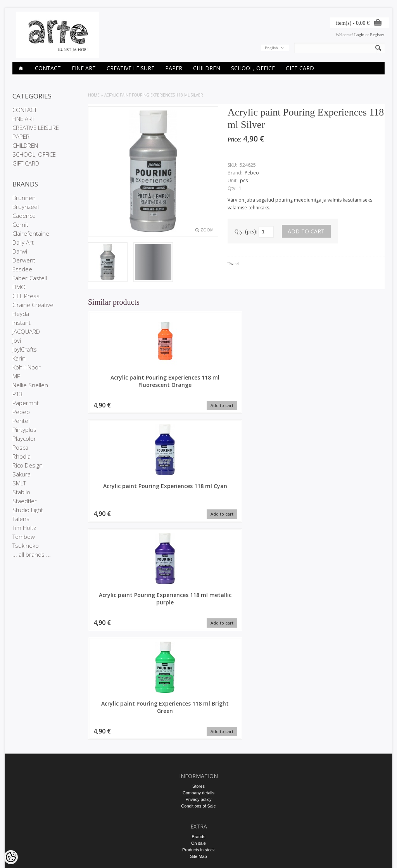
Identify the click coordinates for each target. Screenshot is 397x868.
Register (377, 35)
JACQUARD (26, 331)
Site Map (198, 694)
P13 (18, 394)
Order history (198, 731)
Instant (22, 323)
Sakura (22, 474)
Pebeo (21, 412)
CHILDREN (207, 68)
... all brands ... (32, 554)
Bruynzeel (26, 207)
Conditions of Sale (198, 644)
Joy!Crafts (25, 349)
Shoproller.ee (372, 855)
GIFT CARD (300, 68)
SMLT (19, 483)
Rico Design (28, 465)
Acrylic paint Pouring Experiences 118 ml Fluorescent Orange (123, 385)
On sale (198, 681)
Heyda (21, 314)
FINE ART (84, 68)
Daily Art (23, 242)
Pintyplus (24, 430)
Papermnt (26, 403)
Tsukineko (26, 545)
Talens (21, 519)
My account (198, 725)
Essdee (22, 269)
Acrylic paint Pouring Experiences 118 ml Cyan (198, 385)
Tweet (233, 264)
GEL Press (26, 296)
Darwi (20, 251)
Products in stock (198, 687)
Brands (199, 674)
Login (359, 35)
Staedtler (25, 501)
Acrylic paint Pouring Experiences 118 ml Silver (154, 95)
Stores (198, 624)
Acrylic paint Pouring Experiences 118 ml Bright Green (350, 385)
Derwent (24, 260)
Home (94, 95)
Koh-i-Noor (27, 367)
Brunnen (24, 198)
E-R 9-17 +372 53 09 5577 (198, 788)
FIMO (19, 287)
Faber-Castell (30, 278)
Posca (20, 447)
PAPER (174, 68)
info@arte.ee (198, 795)
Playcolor (24, 438)
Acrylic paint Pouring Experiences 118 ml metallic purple (274, 385)
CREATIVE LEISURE (130, 68)
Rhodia (22, 456)
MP (16, 376)
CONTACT (48, 68)
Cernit (20, 224)
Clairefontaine (31, 233)
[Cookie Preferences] (11, 857)
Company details (198, 630)
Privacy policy (198, 637)
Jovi (17, 340)
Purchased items (198, 738)
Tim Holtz (24, 528)
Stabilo (21, 492)
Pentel (21, 421)
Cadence (24, 216)
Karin (19, 358)
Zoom (207, 230)
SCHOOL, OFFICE (253, 68)
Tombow (24, 537)
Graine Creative (33, 305)
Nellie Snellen (30, 385)
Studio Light (28, 510)
